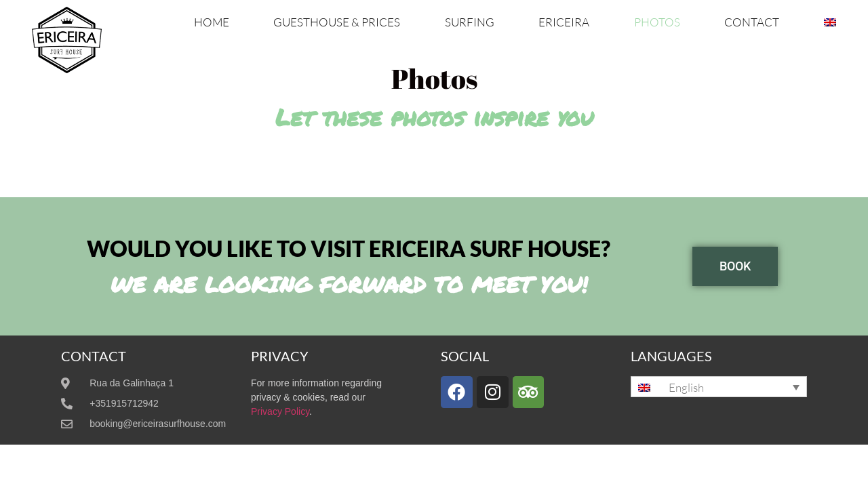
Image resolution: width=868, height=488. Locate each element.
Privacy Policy (280, 411)
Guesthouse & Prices (337, 22)
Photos (657, 22)
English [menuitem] (686, 387)
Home (212, 22)
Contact (752, 22)
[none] (719, 387)
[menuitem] (830, 22)
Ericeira (564, 22)
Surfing (470, 22)
